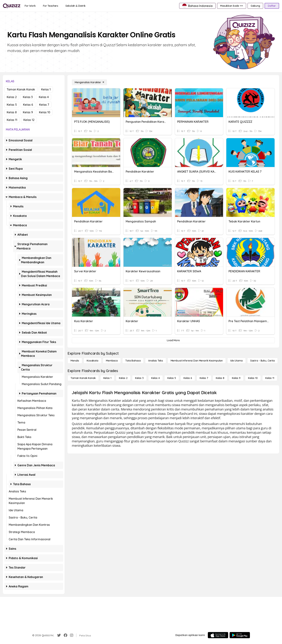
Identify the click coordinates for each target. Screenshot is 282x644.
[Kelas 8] (220, 378)
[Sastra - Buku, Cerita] (263, 361)
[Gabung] (255, 6)
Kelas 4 (44, 97)
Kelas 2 (12, 97)
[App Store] (218, 635)
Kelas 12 (29, 120)
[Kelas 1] (107, 378)
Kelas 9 (28, 112)
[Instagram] (72, 635)
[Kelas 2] (123, 378)
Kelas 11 (12, 120)
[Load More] (173, 340)
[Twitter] (59, 635)
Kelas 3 (28, 97)
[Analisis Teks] (156, 361)
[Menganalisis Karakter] (89, 82)
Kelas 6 (28, 105)
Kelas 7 (44, 105)
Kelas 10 (45, 112)
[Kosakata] (92, 361)
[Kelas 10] (253, 378)
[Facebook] (65, 635)
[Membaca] (112, 361)
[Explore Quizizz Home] (12, 6)
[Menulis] (75, 361)
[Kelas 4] (156, 378)
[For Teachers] (51, 6)
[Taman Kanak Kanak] (83, 378)
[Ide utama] (236, 361)
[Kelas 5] (172, 378)
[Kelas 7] (204, 378)
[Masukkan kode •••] (232, 6)
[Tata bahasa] (133, 361)
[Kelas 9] (236, 378)
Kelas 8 (12, 112)
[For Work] (30, 6)
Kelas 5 (12, 105)
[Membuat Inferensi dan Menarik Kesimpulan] (197, 361)
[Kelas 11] (270, 378)
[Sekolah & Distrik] (76, 6)
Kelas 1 (46, 89)
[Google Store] (240, 635)
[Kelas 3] (139, 378)
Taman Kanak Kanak (21, 89)
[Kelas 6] (188, 378)
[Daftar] (272, 6)
